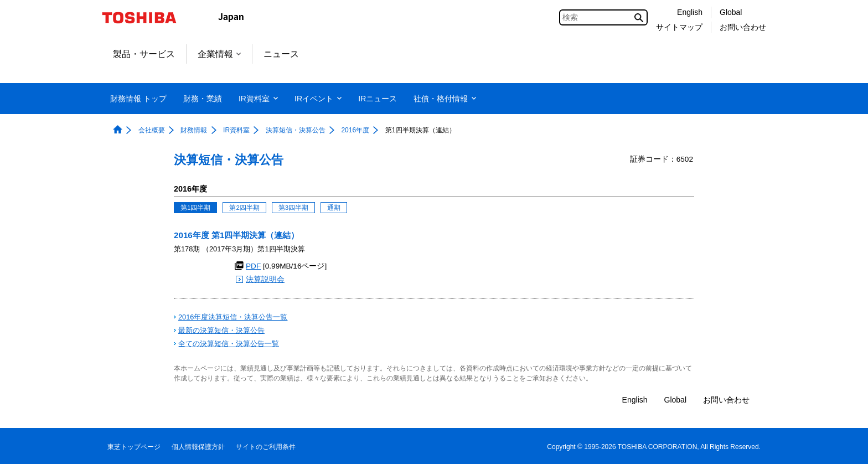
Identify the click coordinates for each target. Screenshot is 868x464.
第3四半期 (293, 208)
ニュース (281, 54)
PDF (253, 266)
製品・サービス (144, 54)
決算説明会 (265, 279)
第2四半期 (244, 208)
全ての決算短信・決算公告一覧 (229, 344)
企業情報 (219, 54)
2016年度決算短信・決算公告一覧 (233, 317)
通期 (334, 208)
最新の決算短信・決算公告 (221, 330)
